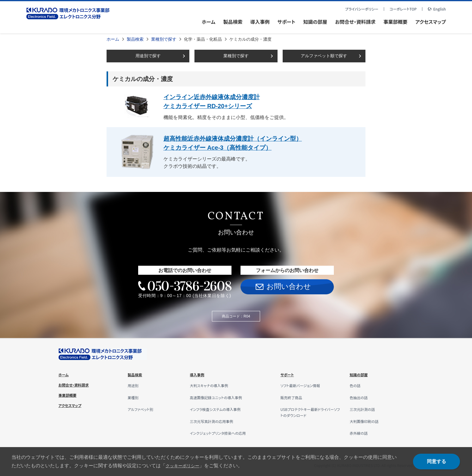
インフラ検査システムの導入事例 (220, 409)
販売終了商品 (293, 397)
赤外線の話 (360, 433)
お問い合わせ (289, 286)
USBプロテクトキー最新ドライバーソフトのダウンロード (309, 412)
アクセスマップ (72, 405)
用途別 (134, 385)
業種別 (134, 397)
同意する (436, 461)
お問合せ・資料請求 (76, 384)
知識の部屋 (360, 374)
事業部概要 (69, 395)
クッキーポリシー (185, 466)
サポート (288, 374)
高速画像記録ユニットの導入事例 (220, 397)
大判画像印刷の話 (367, 421)
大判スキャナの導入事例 (212, 385)
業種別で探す (164, 39)
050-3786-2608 (189, 285)
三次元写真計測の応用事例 (215, 421)
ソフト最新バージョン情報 (303, 385)
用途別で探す (148, 56)
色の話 (356, 385)
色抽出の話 (360, 397)
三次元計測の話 (365, 409)
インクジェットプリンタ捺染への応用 (223, 433)
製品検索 (135, 39)
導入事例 (198, 374)
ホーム (113, 39)
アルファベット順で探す (324, 56)
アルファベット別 (143, 409)
